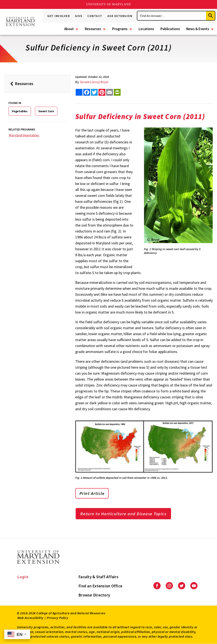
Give (79, 16)
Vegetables (20, 111)
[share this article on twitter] (94, 92)
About (69, 29)
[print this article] (117, 92)
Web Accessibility (31, 618)
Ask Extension (120, 16)
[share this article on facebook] (87, 92)
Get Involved (59, 16)
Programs (120, 29)
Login (23, 577)
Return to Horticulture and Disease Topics (123, 514)
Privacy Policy (58, 618)
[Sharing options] (79, 92)
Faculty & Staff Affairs (98, 577)
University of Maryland (109, 4)
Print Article (92, 493)
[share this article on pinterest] (102, 92)
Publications (170, 29)
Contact (95, 16)
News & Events (198, 29)
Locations (146, 29)
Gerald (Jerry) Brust (94, 82)
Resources (93, 29)
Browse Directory (94, 595)
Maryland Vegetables (24, 135)
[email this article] (110, 92)
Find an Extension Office (100, 586)
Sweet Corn (46, 111)
